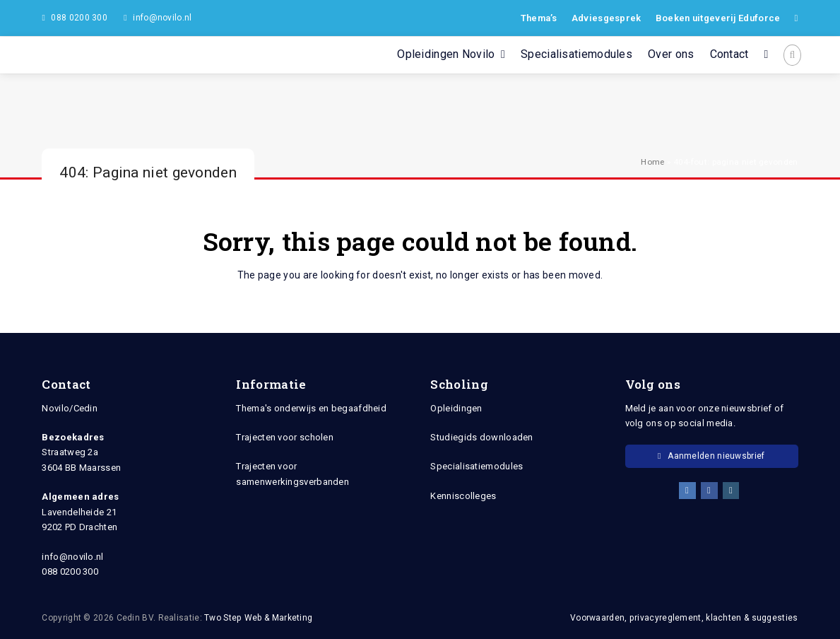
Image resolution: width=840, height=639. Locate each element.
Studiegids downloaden (481, 437)
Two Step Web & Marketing (258, 618)
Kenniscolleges (463, 496)
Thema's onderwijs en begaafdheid (311, 408)
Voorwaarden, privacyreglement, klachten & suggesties (684, 618)
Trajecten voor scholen (285, 437)
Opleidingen (456, 408)
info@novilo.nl (162, 18)
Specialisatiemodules (477, 466)
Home (652, 162)
